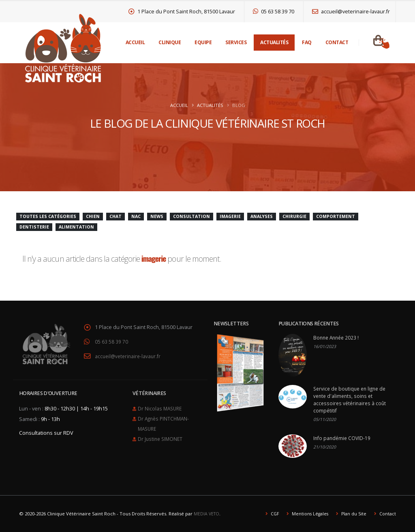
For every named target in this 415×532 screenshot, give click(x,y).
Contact (337, 42)
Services (236, 42)
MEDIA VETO (207, 514)
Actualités (274, 42)
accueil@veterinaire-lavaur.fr (351, 12)
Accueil (135, 42)
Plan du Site (352, 514)
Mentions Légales (307, 514)
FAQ (307, 42)
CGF (271, 514)
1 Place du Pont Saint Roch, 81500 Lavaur (182, 12)
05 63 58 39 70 (274, 12)
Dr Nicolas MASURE (161, 407)
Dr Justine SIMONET (161, 437)
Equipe (203, 42)
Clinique (170, 42)
